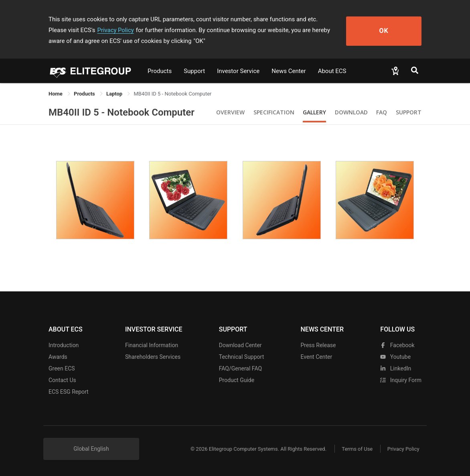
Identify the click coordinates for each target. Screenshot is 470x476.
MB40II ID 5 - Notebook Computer (122, 112)
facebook (397, 345)
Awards (58, 357)
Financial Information (152, 345)
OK (392, 30)
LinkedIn (396, 368)
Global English (91, 449)
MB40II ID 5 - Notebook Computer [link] (172, 94)
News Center (289, 71)
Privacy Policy (84, 30)
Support (194, 71)
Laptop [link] (115, 94)
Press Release (318, 345)
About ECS (332, 71)
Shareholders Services (153, 357)
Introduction (64, 345)
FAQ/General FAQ (240, 368)
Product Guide (237, 380)
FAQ (382, 112)
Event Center (316, 357)
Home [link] (56, 94)
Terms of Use (355, 449)
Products (160, 71)
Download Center (240, 345)
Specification (274, 112)
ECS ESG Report (69, 392)
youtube (395, 357)
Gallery (314, 112)
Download (351, 112)
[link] (85, 94)
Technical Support (242, 357)
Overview (230, 112)
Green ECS (62, 368)
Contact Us (62, 380)
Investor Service (238, 71)
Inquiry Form (401, 380)
